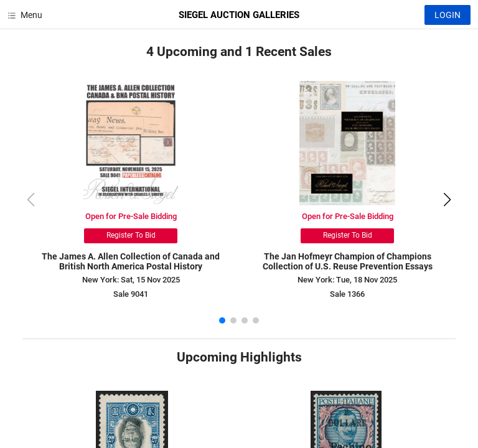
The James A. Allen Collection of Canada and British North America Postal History (131, 262)
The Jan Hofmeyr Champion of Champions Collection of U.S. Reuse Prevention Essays (348, 262)
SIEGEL (239, 15)
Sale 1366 (347, 294)
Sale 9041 (131, 294)
